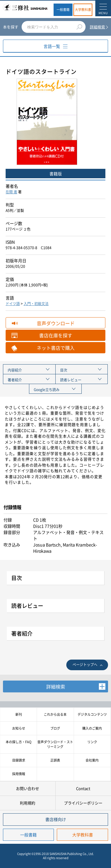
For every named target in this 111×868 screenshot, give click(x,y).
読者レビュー (71, 380)
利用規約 (28, 803)
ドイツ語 (13, 304)
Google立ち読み (47, 390)
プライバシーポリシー (83, 803)
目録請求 (19, 760)
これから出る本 (55, 714)
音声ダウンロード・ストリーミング (55, 744)
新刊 (19, 714)
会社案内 (92, 760)
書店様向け (56, 819)
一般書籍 (63, 10)
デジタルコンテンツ (92, 714)
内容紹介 (15, 370)
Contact (83, 788)
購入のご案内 (92, 728)
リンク (92, 742)
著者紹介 (15, 380)
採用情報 (19, 774)
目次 (64, 370)
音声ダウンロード (56, 323)
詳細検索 (97, 27)
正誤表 (55, 760)
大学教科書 (83, 10)
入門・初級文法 (36, 304)
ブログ (55, 728)
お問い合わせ (28, 788)
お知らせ (19, 728)
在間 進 (11, 192)
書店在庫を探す (56, 335)
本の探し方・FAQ (18, 742)
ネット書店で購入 (56, 348)
